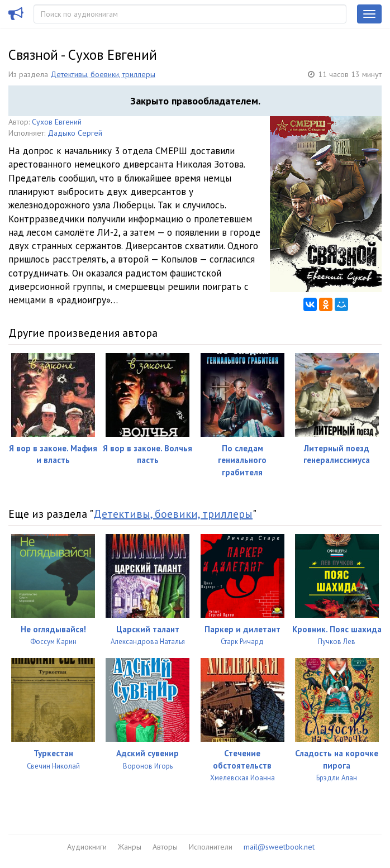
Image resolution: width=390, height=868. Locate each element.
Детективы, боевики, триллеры (103, 74)
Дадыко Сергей (75, 133)
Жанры (130, 847)
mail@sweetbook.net (279, 847)
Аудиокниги (87, 847)
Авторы (165, 847)
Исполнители (211, 847)
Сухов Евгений (57, 122)
